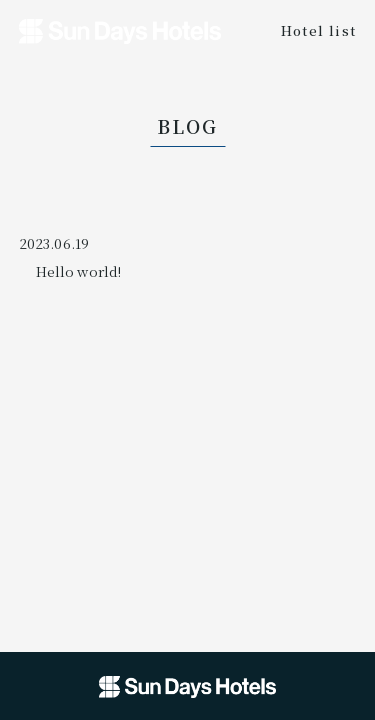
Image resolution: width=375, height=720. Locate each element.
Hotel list (319, 30)
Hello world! (79, 271)
